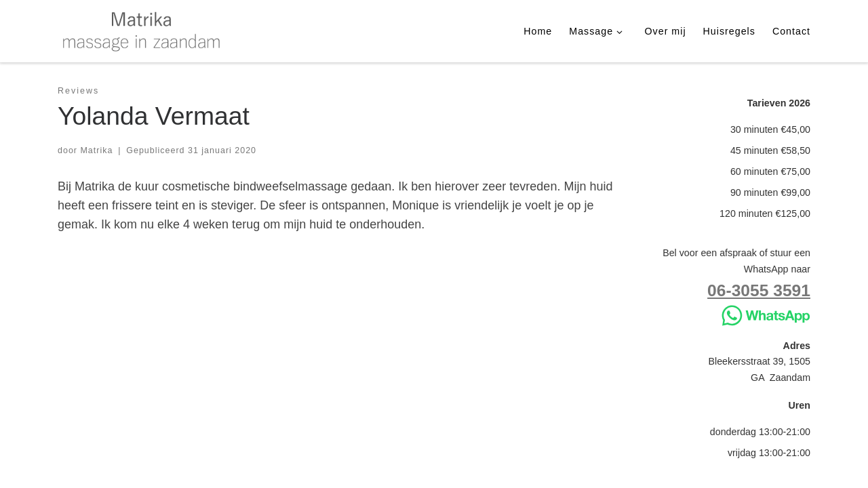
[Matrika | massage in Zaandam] (142, 29)
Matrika (96, 150)
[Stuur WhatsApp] (766, 314)
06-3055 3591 (759, 290)
